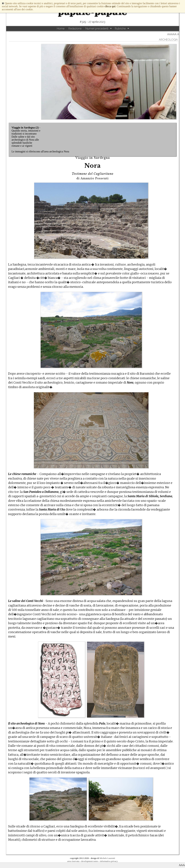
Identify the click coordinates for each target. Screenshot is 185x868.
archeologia (168, 40)
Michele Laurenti (107, 858)
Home (61, 29)
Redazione (75, 29)
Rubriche (120, 29)
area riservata (73, 861)
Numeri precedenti (97, 29)
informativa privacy (109, 861)
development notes (90, 861)
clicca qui (110, 6)
